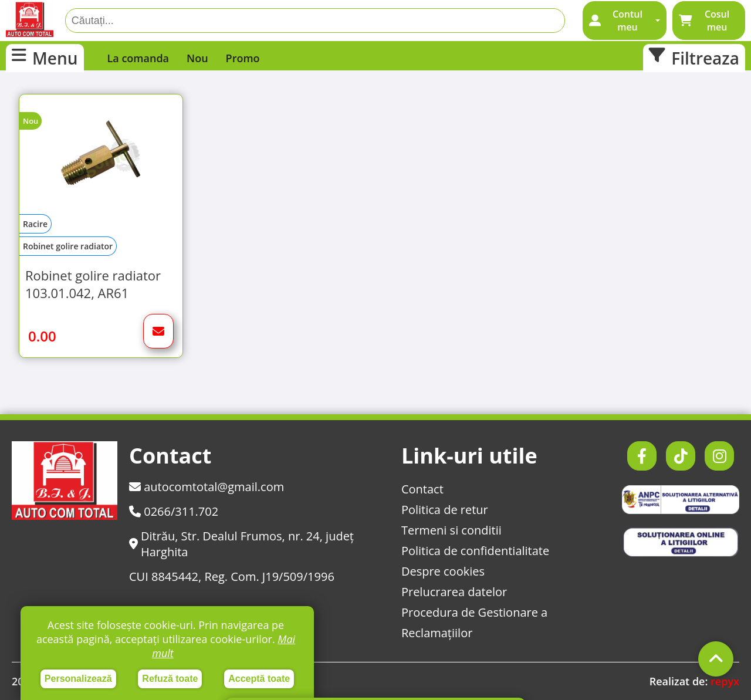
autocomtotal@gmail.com (207, 487)
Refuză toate (170, 679)
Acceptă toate (259, 679)
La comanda (138, 58)
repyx (725, 681)
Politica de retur (445, 510)
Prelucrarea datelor (454, 592)
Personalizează (78, 679)
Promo (243, 58)
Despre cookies (443, 571)
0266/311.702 (174, 511)
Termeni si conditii (451, 530)
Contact (422, 489)
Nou (197, 58)
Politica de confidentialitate (475, 551)
